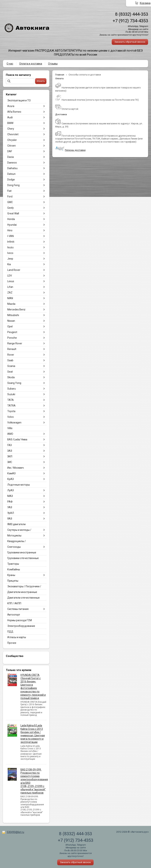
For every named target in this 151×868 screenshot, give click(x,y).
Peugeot (12, 332)
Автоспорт (14, 615)
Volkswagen (14, 423)
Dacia (11, 157)
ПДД (10, 632)
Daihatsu (12, 168)
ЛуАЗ (11, 490)
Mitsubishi (13, 315)
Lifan (10, 287)
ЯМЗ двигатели (16, 524)
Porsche (12, 338)
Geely (11, 208)
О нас (10, 64)
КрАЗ (11, 479)
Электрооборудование (21, 626)
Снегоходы (14, 547)
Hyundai (12, 225)
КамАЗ (11, 473)
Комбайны (14, 569)
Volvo (11, 417)
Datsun (11, 174)
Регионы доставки (75, 150)
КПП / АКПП (14, 603)
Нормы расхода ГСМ (20, 620)
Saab (10, 360)
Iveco (10, 253)
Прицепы (13, 581)
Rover (11, 355)
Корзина (145, 3)
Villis (10, 428)
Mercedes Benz (16, 310)
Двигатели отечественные (23, 598)
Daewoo (12, 163)
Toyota (11, 411)
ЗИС (10, 462)
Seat (10, 372)
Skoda (11, 377)
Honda (11, 219)
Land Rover (14, 270)
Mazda (11, 304)
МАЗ (10, 496)
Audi (10, 117)
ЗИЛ (10, 456)
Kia (9, 264)
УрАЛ (11, 513)
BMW (10, 123)
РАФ (10, 502)
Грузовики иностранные (22, 552)
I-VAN (11, 236)
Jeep (10, 259)
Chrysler (12, 140)
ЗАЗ (10, 451)
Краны (11, 575)
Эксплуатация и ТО (19, 100)
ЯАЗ (10, 519)
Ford (10, 196)
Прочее (12, 643)
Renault (12, 349)
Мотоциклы (14, 536)
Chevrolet (13, 134)
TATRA (11, 406)
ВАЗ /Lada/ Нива (17, 439)
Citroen (12, 146)
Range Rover (15, 343)
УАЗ (10, 507)
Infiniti (11, 242)
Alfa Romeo (14, 112)
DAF (10, 151)
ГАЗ (10, 445)
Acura (11, 106)
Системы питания (18, 609)
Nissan (11, 321)
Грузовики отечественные (23, 558)
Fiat (9, 191)
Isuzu (10, 247)
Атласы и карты (17, 637)
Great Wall (13, 213)
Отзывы (53, 64)
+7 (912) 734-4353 (130, 21)
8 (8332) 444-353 (132, 14)
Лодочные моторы (19, 485)
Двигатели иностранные (22, 592)
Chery (11, 129)
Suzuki (11, 394)
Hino (10, 230)
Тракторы (13, 564)
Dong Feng (13, 185)
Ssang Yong (14, 383)
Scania (11, 366)
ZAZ (10, 293)
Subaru (12, 389)
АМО (10, 434)
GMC (10, 202)
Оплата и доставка (31, 64)
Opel (10, 326)
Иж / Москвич (16, 468)
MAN (10, 298)
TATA (11, 400)
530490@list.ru (15, 832)
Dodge (11, 180)
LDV (10, 276)
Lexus (11, 281)
